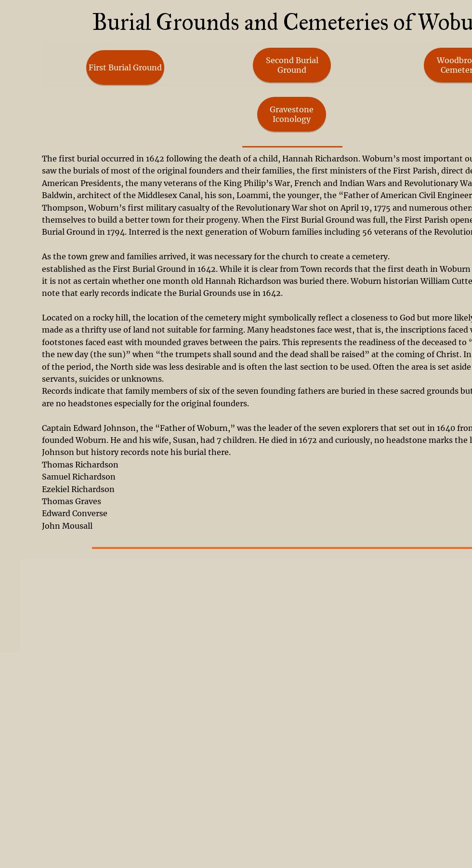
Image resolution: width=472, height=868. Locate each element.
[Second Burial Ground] (292, 65)
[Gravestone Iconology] (292, 114)
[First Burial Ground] (125, 67)
